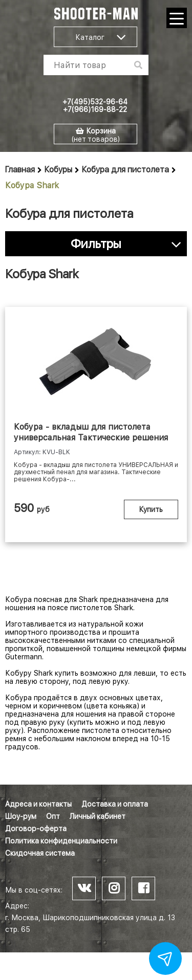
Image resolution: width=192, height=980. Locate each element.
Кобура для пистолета (125, 170)
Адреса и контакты (38, 804)
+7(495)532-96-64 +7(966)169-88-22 (95, 106)
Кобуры (58, 170)
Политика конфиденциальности (61, 841)
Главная (20, 170)
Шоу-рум (21, 816)
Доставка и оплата (115, 804)
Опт (53, 816)
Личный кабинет (98, 816)
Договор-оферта (36, 829)
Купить (151, 509)
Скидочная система (40, 853)
